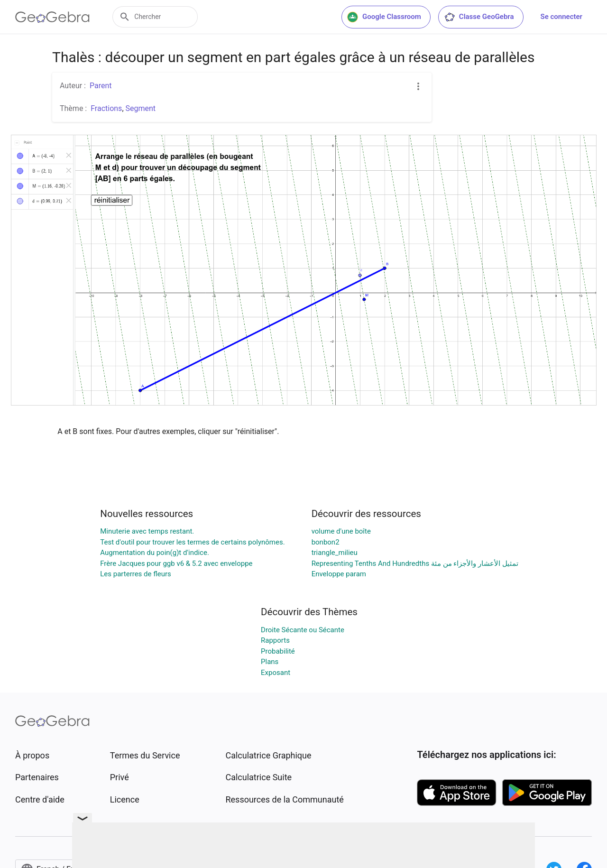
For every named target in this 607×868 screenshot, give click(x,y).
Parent (101, 86)
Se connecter (561, 17)
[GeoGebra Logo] (52, 17)
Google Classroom (384, 17)
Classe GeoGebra (479, 17)
